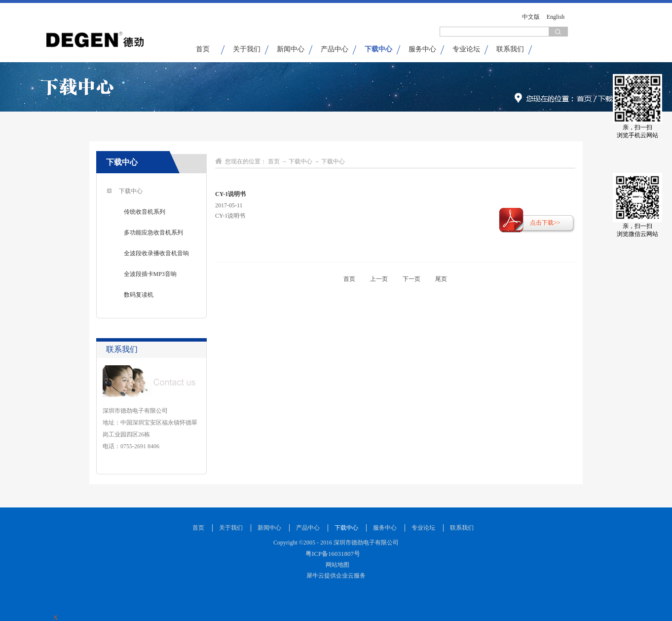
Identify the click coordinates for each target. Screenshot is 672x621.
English (556, 17)
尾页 (441, 279)
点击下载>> (545, 223)
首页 (203, 49)
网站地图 (336, 565)
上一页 (379, 279)
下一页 (411, 279)
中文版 (531, 17)
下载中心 (300, 161)
